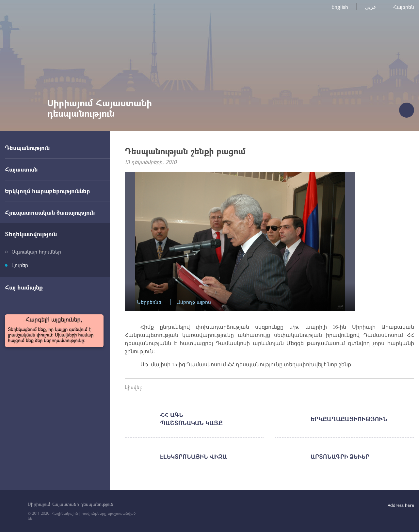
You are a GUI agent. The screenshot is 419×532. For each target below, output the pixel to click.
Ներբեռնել (150, 302)
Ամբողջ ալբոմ (194, 302)
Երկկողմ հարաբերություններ (48, 191)
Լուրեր (20, 265)
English (340, 7)
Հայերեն (404, 7)
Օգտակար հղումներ (36, 251)
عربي (371, 7)
